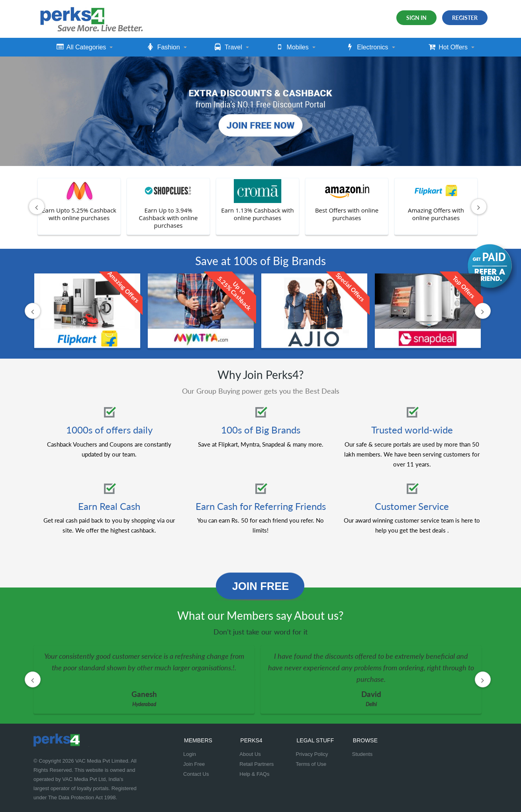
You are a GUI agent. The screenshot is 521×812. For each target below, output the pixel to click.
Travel (228, 47)
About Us (250, 754)
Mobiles (293, 47)
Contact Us (196, 774)
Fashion (164, 47)
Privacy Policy (312, 754)
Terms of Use (311, 764)
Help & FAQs (254, 774)
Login (190, 754)
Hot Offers (448, 47)
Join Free (261, 586)
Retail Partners (257, 764)
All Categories (81, 47)
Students (362, 754)
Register (465, 18)
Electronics (367, 47)
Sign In (416, 18)
